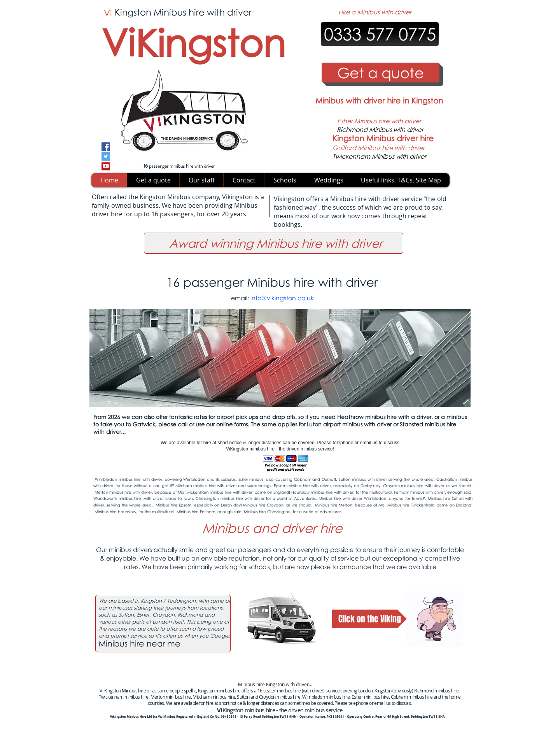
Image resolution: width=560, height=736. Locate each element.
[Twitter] (106, 156)
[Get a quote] (381, 73)
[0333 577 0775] (380, 34)
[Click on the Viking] (369, 619)
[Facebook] (106, 147)
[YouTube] (106, 166)
